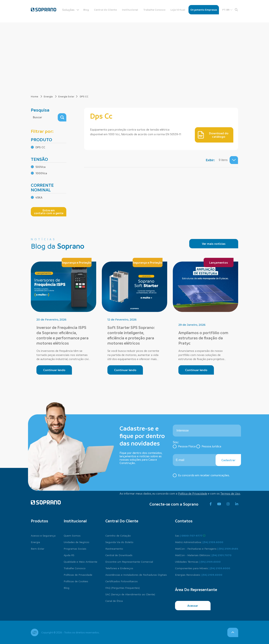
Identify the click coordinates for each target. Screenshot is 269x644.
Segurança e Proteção (77, 262)
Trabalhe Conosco (154, 10)
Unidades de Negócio (76, 542)
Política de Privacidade (193, 493)
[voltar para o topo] (233, 632)
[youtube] (219, 504)
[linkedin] (237, 504)
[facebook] (211, 504)
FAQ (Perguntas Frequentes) (123, 588)
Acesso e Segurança (43, 535)
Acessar (193, 606)
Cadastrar (228, 460)
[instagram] (228, 504)
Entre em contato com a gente (49, 212)
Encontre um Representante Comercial (129, 562)
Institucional (130, 10)
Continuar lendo (54, 370)
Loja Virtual (178, 10)
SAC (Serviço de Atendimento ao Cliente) (130, 594)
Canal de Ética (114, 601)
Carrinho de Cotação (118, 535)
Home (37, 96)
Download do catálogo (213, 135)
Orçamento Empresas (204, 10)
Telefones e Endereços (119, 568)
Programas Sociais (75, 548)
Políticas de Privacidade (78, 575)
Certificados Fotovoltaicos (122, 581)
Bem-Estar (38, 548)
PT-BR (227, 10)
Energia (50, 96)
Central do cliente (122, 521)
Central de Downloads (119, 555)
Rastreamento (114, 548)
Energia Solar (66, 96)
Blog (86, 10)
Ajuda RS (69, 555)
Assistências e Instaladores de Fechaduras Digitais (136, 575)
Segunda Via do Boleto (119, 542)
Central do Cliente (105, 10)
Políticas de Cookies (76, 581)
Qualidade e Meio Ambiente (81, 562)
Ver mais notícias (214, 244)
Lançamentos (219, 262)
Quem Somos (72, 535)
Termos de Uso (230, 493)
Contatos (184, 521)
